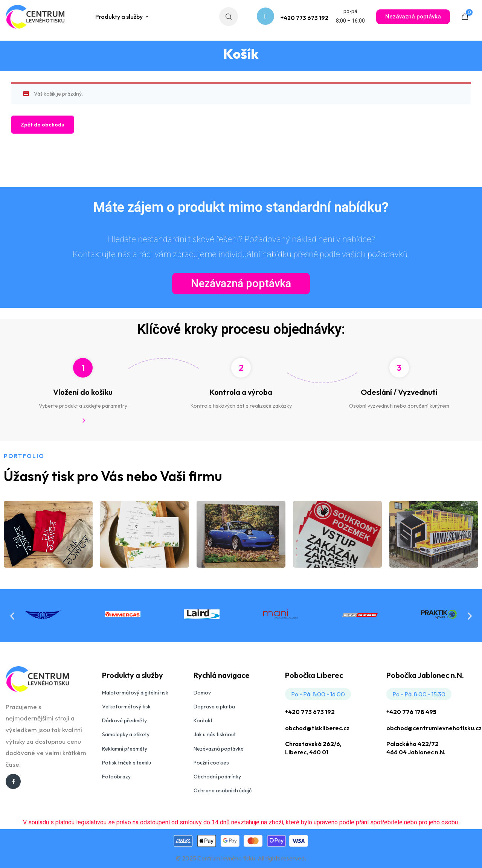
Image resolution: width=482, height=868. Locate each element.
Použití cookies (211, 763)
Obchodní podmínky (217, 777)
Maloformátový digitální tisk (135, 693)
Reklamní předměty (125, 749)
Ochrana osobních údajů (223, 790)
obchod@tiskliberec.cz (317, 728)
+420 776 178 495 (411, 712)
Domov (202, 693)
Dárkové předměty (124, 720)
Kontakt (203, 720)
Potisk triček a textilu (127, 763)
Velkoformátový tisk (126, 707)
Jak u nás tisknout (215, 734)
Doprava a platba (214, 707)
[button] (12, 616)
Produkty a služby (122, 17)
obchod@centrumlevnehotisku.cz (434, 728)
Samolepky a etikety (126, 734)
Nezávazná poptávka (219, 749)
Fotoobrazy (116, 777)
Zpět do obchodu (43, 125)
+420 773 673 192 (310, 712)
